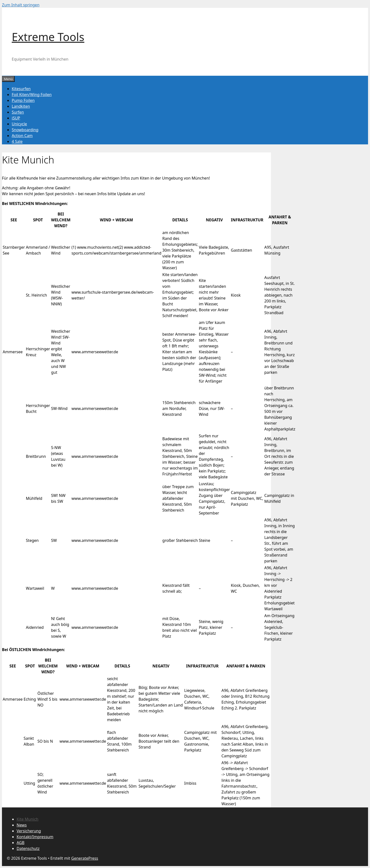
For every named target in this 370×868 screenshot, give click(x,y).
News (22, 825)
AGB (21, 843)
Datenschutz (28, 848)
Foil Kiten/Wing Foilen (32, 95)
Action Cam (22, 136)
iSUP (16, 118)
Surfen (18, 112)
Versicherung (29, 831)
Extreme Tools (48, 37)
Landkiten (21, 106)
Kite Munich (28, 819)
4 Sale (17, 141)
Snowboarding (25, 130)
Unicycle (19, 124)
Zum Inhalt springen (21, 5)
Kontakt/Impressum (35, 837)
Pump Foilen (23, 100)
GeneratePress (85, 858)
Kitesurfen (21, 89)
